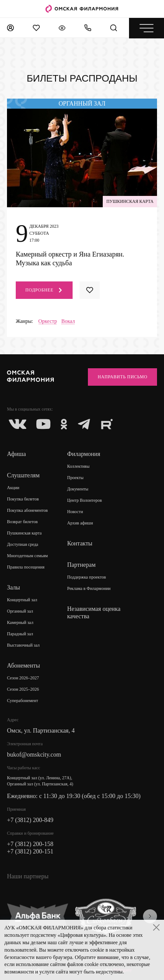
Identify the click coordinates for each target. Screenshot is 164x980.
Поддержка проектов (86, 577)
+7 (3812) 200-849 (30, 820)
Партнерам (81, 565)
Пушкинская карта (24, 533)
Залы (14, 588)
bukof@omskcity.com (34, 755)
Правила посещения (26, 567)
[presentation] (150, 916)
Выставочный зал (23, 645)
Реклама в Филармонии (89, 588)
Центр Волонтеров (84, 500)
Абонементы (23, 666)
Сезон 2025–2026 (23, 689)
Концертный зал (22, 600)
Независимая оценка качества (94, 613)
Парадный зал (20, 634)
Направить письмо (122, 377)
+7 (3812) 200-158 (30, 844)
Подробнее (44, 290)
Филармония (84, 454)
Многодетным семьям (27, 556)
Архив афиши (80, 523)
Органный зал (20, 611)
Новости (75, 512)
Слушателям (23, 475)
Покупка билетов (23, 499)
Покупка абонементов (27, 510)
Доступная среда (23, 544)
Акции (13, 488)
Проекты (75, 478)
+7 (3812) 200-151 (30, 852)
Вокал (68, 321)
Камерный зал (20, 622)
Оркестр (48, 321)
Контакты (80, 543)
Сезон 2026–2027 (23, 678)
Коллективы (78, 466)
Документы (78, 489)
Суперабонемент (23, 701)
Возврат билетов (22, 522)
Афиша (16, 454)
